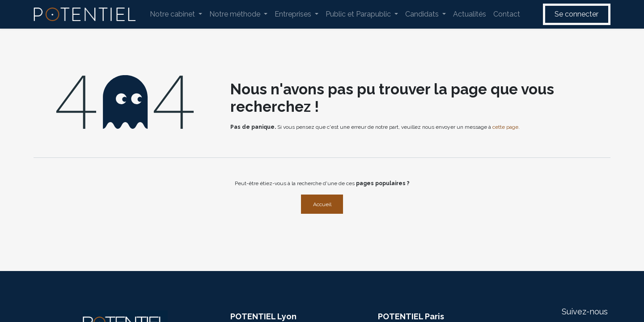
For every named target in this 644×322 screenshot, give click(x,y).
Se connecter (576, 14)
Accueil (322, 204)
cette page (505, 127)
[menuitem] (176, 14)
